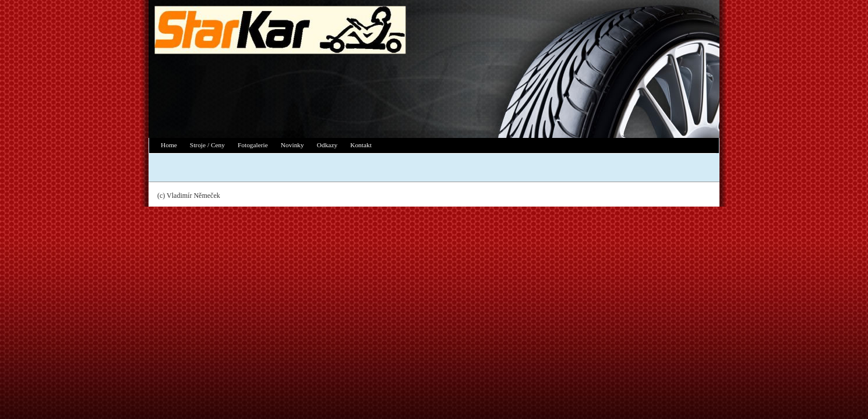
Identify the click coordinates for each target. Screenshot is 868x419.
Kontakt (361, 145)
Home (169, 145)
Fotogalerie (253, 145)
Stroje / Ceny (207, 145)
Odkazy (327, 145)
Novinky (292, 145)
